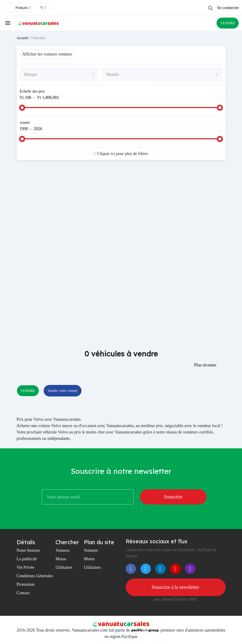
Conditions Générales (35, 576)
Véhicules (38, 38)
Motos (61, 559)
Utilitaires (64, 567)
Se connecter (228, 8)
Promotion (26, 584)
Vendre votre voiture (63, 391)
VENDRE (228, 23)
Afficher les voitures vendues (47, 54)
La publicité (27, 559)
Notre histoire (28, 550)
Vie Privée (26, 567)
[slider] (22, 108)
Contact (23, 593)
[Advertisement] (121, 213)
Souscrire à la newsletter (176, 587)
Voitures (62, 550)
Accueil (22, 38)
